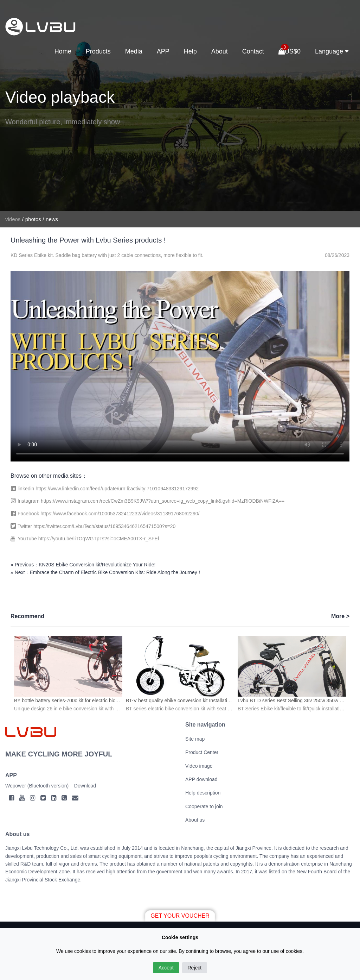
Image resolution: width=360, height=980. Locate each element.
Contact (253, 51)
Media (134, 51)
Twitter (25, 526)
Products (98, 51)
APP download (201, 779)
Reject (195, 968)
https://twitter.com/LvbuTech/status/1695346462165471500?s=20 (104, 526)
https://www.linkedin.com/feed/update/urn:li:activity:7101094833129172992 (117, 489)
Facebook (29, 514)
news (52, 219)
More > (340, 616)
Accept (166, 968)
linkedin (27, 489)
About (220, 51)
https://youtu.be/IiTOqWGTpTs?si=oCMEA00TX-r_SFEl (99, 539)
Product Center (202, 752)
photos (33, 219)
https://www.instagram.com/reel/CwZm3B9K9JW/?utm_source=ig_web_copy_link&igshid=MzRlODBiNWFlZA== (163, 501)
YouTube (28, 539)
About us (195, 820)
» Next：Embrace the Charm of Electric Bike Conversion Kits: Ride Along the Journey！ (106, 572)
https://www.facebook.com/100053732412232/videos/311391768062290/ (120, 514)
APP (163, 51)
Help (190, 51)
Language (332, 52)
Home (63, 51)
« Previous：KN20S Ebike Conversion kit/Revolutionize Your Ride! (83, 565)
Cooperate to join (204, 806)
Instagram (29, 501)
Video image (199, 766)
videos (13, 219)
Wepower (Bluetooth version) (37, 786)
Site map (195, 739)
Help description (203, 793)
